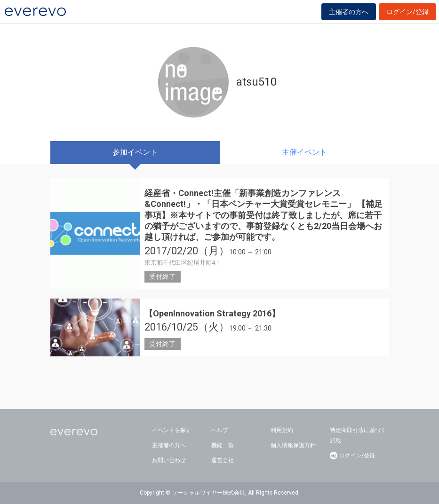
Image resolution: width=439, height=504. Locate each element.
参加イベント (135, 152)
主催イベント (304, 152)
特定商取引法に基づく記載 (358, 435)
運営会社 (223, 460)
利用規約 (282, 430)
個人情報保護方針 (293, 445)
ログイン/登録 (407, 12)
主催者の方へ (349, 12)
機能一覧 (223, 445)
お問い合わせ (169, 460)
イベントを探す (172, 430)
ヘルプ (220, 430)
